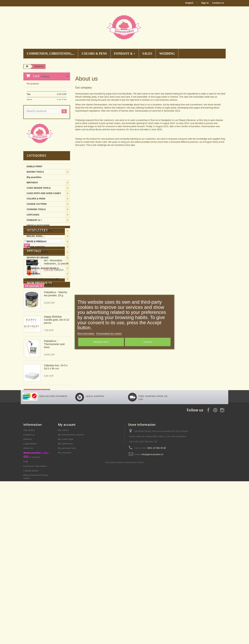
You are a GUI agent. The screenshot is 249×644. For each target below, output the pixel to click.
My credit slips (66, 571)
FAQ (26, 593)
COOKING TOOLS (36, 233)
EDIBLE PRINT (34, 190)
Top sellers (29, 562)
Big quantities (34, 201)
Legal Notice (30, 575)
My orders (63, 562)
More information (86, 334)
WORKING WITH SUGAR (40, 308)
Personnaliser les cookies (109, 334)
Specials (34, 349)
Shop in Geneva (32, 589)
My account (67, 556)
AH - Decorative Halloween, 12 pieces (56, 360)
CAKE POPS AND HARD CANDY (44, 217)
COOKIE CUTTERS (37, 228)
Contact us (218, 3)
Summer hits (33, 298)
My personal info (67, 580)
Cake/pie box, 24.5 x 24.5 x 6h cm (56, 481)
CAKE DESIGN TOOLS (39, 212)
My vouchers (65, 584)
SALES (147, 54)
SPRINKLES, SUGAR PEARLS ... (44, 292)
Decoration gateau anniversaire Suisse (124, 625)
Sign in (205, 3)
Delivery (28, 571)
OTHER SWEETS (36, 271)
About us (28, 580)
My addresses (65, 575)
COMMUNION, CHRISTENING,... (51, 54)
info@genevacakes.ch (152, 586)
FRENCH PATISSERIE (38, 249)
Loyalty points (31, 602)
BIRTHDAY (32, 206)
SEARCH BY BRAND (38, 281)
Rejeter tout (101, 342)
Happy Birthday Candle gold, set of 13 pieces (57, 434)
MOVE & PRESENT (37, 265)
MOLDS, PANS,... (36, 260)
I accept (148, 342)
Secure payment (32, 584)
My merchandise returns (71, 566)
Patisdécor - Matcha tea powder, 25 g (55, 408)
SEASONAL (33, 287)
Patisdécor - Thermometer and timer (54, 459)
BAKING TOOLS (35, 196)
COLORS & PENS (94, 54)
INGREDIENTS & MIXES (39, 255)
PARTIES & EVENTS (37, 276)
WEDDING (167, 54)
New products (39, 397)
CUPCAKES (33, 239)
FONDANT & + (125, 54)
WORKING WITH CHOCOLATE (43, 303)
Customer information (35, 598)
